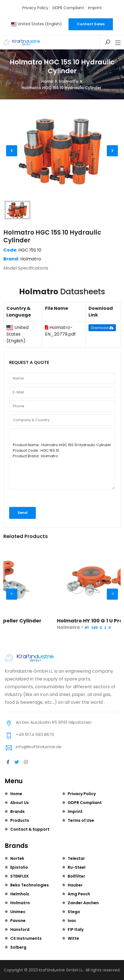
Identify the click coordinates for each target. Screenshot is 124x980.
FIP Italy (76, 929)
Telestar (76, 858)
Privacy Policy (35, 8)
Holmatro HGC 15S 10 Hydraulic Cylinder (52, 236)
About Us (20, 803)
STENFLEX (20, 876)
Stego (74, 912)
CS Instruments (26, 938)
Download (102, 328)
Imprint (95, 8)
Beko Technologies (30, 885)
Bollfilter (76, 876)
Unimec (18, 912)
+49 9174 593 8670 (35, 734)
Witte (73, 938)
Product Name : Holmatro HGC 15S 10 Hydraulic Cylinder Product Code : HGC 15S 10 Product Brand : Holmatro (62, 459)
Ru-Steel (77, 867)
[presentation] (39, 500)
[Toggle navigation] (118, 43)
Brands (17, 811)
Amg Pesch (79, 894)
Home (47, 81)
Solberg (18, 947)
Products (20, 820)
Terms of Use (81, 820)
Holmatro (69, 81)
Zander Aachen (83, 903)
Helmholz (20, 894)
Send (22, 513)
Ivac (72, 921)
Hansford (20, 929)
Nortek (17, 858)
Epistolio (19, 867)
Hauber (75, 885)
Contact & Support (30, 829)
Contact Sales (91, 24)
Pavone (18, 921)
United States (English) (36, 24)
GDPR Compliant (68, 8)
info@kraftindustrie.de (39, 747)
